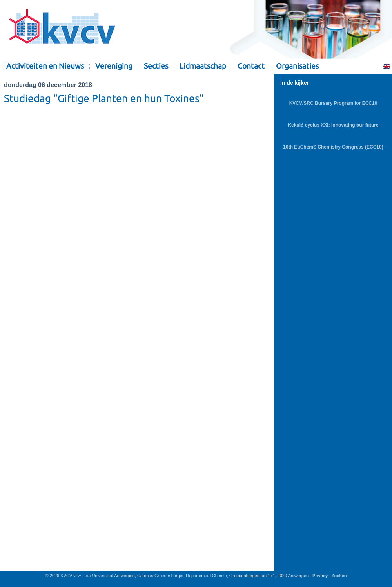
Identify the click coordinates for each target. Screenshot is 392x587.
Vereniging (114, 66)
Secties (156, 66)
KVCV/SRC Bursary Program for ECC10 (333, 103)
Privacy (320, 576)
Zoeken (339, 576)
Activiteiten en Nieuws (45, 66)
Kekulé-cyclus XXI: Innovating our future (333, 125)
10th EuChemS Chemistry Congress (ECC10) (333, 147)
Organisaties (297, 66)
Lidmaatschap (203, 66)
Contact (251, 66)
